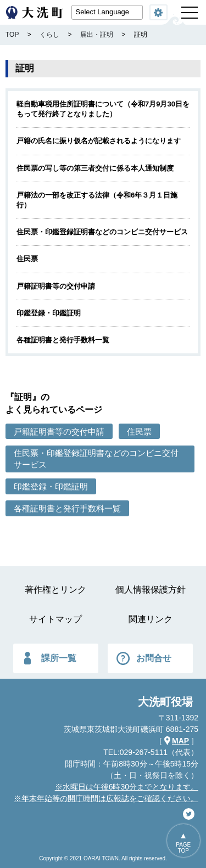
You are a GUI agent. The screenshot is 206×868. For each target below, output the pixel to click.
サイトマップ (55, 619)
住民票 (27, 259)
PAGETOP (183, 848)
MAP (180, 741)
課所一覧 (59, 658)
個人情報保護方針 (151, 590)
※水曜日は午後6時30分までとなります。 (127, 787)
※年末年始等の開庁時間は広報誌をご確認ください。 (106, 798)
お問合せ (154, 658)
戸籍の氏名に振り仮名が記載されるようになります (99, 141)
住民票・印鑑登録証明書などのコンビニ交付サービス (102, 232)
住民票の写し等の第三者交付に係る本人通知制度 (95, 168)
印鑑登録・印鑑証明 (49, 313)
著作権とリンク (55, 590)
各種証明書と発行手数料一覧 (63, 340)
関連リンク (151, 619)
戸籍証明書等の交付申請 (56, 286)
